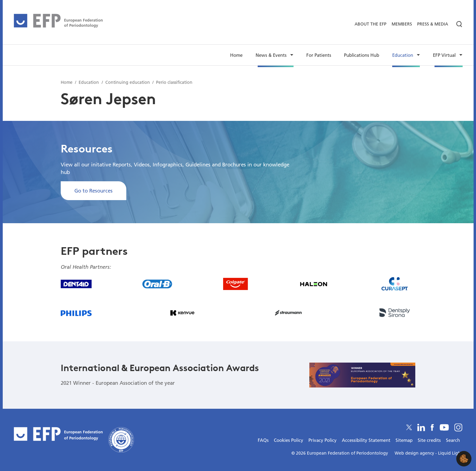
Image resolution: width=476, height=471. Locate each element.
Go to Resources (93, 191)
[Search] (457, 24)
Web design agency (415, 453)
